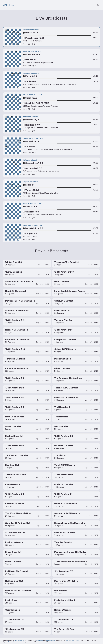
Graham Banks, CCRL (73, 640)
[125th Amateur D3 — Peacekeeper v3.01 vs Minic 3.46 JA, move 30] (51, 37)
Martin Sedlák (50, 640)
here (56, 642)
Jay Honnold (9, 642)
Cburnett (40, 640)
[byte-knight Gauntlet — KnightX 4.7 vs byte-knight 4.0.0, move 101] (51, 232)
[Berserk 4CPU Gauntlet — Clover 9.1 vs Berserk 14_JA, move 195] (51, 146)
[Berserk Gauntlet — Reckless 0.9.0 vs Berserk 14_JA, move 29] (51, 124)
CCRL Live (9, 5)
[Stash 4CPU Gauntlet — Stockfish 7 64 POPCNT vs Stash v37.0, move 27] (51, 102)
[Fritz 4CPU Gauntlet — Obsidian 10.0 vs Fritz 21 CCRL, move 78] (51, 211)
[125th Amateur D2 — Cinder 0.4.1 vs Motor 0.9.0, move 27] (51, 80)
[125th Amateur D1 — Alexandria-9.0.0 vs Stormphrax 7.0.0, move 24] (51, 167)
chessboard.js (19, 640)
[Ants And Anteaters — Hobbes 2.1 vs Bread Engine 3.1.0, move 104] (51, 59)
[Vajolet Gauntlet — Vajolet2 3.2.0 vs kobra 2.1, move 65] (51, 189)
